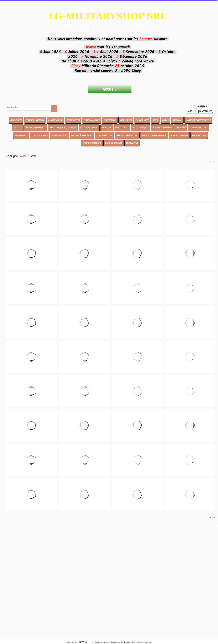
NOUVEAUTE (16, 120)
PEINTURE (107, 128)
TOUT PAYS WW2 (59, 135)
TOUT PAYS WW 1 (40, 135)
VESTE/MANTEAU (104, 135)
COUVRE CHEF (142, 120)
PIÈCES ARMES (122, 128)
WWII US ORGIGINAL (92, 143)
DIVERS (165, 120)
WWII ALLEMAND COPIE (127, 135)
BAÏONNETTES (73, 120)
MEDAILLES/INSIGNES (36, 128)
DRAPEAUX (177, 120)
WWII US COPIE (199, 135)
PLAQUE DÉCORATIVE (162, 128)
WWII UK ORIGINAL (179, 135)
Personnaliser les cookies (142, 642)
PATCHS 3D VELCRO (89, 128)
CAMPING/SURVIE (92, 120)
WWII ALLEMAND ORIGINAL (154, 135)
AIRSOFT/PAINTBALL (35, 120)
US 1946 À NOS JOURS (82, 135)
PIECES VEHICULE (141, 128)
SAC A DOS (181, 128)
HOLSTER (18, 128)
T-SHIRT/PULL (21, 135)
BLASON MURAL (55, 120)
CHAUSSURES (126, 120)
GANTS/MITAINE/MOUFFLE (198, 120)
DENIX (155, 120)
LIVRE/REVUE (132, 143)
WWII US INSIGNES (114, 143)
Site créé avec (79, 642)
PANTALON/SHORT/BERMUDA (63, 128)
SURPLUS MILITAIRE (198, 128)
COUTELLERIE (110, 120)
